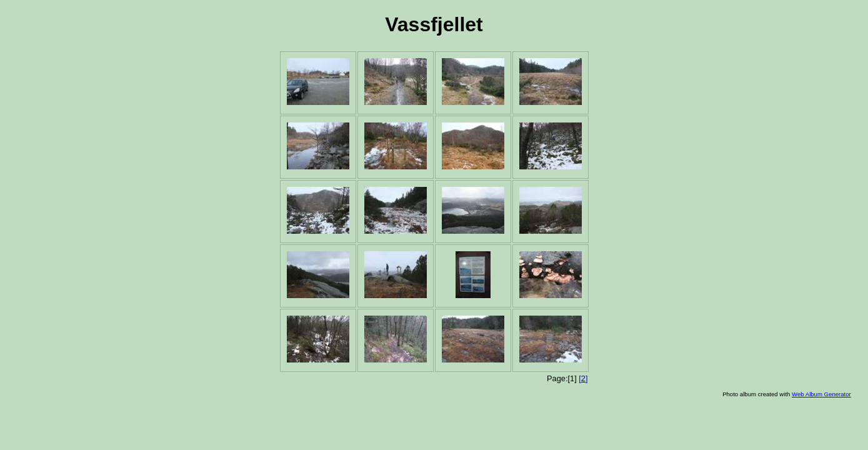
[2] (583, 378)
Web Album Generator (821, 394)
